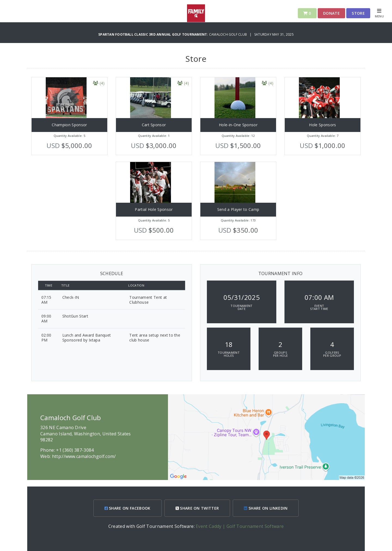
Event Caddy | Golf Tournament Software (240, 526)
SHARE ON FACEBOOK (128, 508)
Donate (331, 13)
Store (358, 13)
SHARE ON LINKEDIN (266, 508)
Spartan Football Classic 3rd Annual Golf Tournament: (154, 34)
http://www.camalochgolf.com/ (84, 456)
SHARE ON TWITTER (197, 508)
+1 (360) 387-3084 (75, 450)
